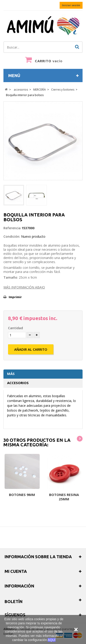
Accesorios (18, 383)
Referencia (12, 228)
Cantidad (15, 328)
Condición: (12, 236)
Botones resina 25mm (64, 497)
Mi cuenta (16, 571)
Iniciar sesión (71, 5)
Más (11, 374)
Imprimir (15, 297)
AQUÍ (52, 640)
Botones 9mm (22, 495)
